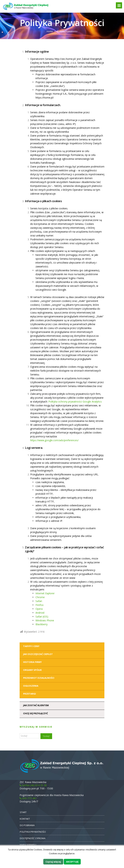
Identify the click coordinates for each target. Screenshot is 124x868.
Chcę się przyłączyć (36, 713)
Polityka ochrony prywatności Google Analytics (75, 402)
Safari (39, 601)
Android (40, 613)
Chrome (40, 597)
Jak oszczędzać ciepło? (38, 654)
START (23, 812)
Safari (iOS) (42, 617)
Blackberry (42, 624)
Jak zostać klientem (36, 705)
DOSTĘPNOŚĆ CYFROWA (33, 838)
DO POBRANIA (27, 825)
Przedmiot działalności (39, 678)
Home (50, 31)
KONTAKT (25, 819)
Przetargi (29, 694)
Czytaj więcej (53, 862)
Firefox (39, 605)
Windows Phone (45, 620)
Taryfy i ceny (31, 646)
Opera (39, 609)
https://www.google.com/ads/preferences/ (54, 440)
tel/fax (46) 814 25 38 (33, 785)
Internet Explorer (45, 593)
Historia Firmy (32, 662)
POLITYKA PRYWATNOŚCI (33, 832)
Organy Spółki (32, 670)
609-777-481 (28, 798)
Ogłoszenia (31, 686)
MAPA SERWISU (28, 845)
